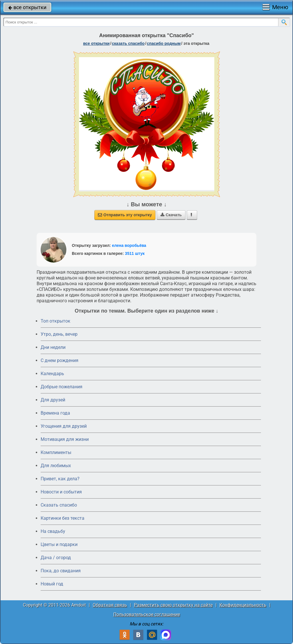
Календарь (52, 374)
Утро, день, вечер (59, 334)
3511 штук (135, 253)
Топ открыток (56, 321)
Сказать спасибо (59, 505)
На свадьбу (53, 531)
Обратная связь (110, 605)
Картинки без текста (63, 518)
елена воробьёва (129, 245)
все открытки (27, 7)
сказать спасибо (128, 43)
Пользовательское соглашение (147, 614)
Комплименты (56, 452)
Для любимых (56, 466)
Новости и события (61, 492)
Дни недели (53, 347)
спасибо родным (164, 43)
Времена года (55, 413)
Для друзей (53, 400)
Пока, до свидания (61, 571)
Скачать (171, 215)
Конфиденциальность (243, 605)
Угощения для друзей (64, 426)
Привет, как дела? (60, 479)
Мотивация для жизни (65, 439)
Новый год (52, 584)
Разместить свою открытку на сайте (173, 605)
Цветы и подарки (59, 544)
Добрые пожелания (62, 387)
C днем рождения (60, 360)
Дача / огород (56, 558)
